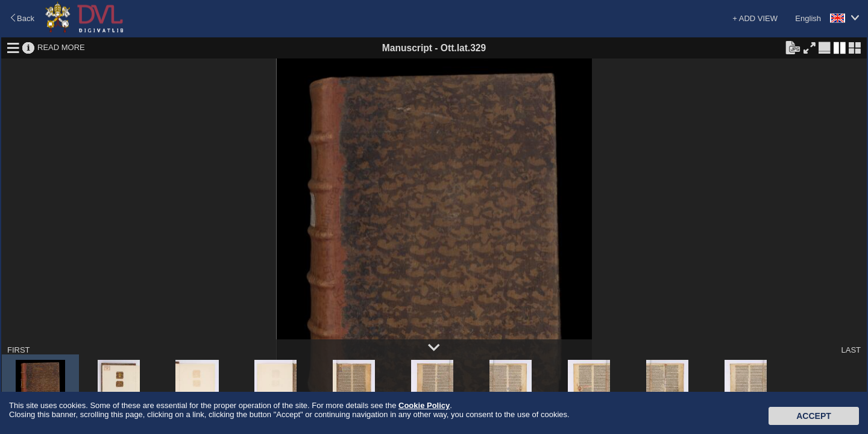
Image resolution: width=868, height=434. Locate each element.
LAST (851, 350)
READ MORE (61, 47)
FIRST (19, 350)
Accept (814, 416)
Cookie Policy (424, 405)
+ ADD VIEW (755, 18)
